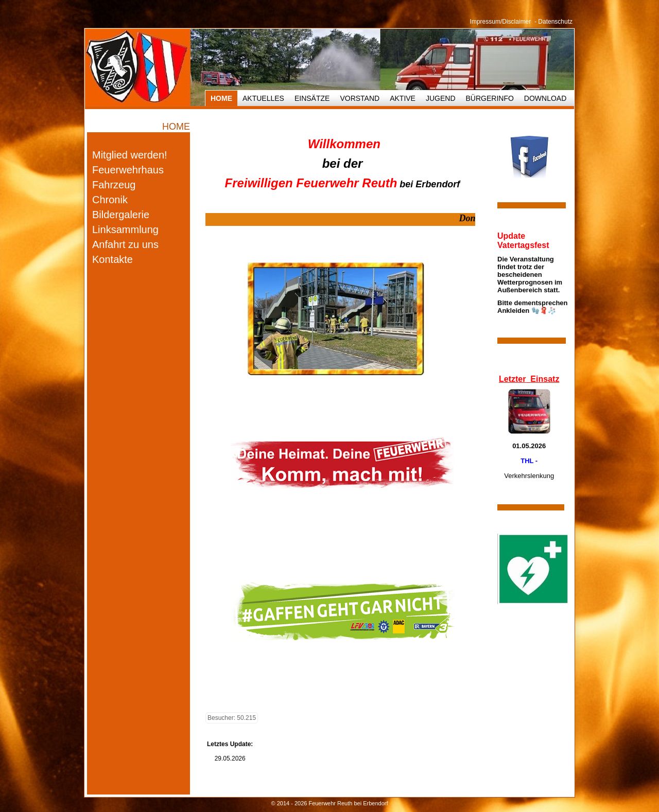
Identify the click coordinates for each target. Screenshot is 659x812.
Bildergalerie (121, 215)
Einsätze (312, 98)
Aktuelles (263, 98)
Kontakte (112, 259)
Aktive (403, 98)
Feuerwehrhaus (128, 170)
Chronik (110, 200)
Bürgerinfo (490, 98)
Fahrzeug (114, 185)
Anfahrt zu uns (125, 244)
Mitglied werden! (130, 155)
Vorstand (360, 98)
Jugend (441, 98)
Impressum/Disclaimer (501, 22)
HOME (221, 98)
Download (545, 98)
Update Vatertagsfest (523, 241)
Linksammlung (125, 230)
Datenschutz (555, 22)
